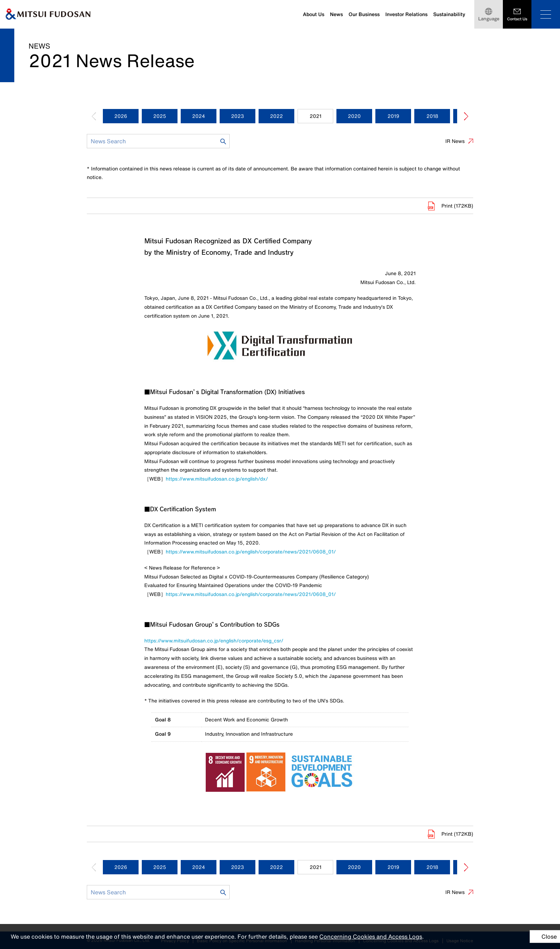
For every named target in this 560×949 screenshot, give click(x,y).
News (336, 14)
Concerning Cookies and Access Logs (371, 936)
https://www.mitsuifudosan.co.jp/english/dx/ (217, 479)
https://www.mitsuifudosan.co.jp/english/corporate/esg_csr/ (214, 641)
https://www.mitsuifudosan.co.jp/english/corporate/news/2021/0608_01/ (251, 552)
